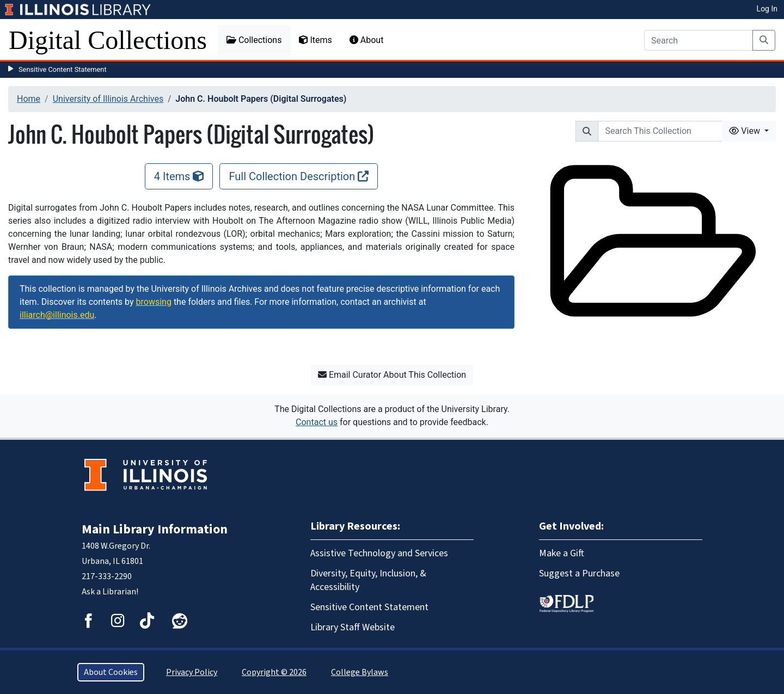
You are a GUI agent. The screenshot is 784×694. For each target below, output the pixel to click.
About (367, 40)
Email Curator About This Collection (392, 375)
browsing (154, 302)
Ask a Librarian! (110, 592)
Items (315, 40)
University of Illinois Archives (108, 99)
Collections (254, 40)
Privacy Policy (192, 672)
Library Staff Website (353, 627)
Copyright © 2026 (274, 672)
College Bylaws (360, 672)
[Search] (699, 40)
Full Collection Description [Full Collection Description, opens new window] (299, 176)
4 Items (179, 176)
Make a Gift (562, 553)
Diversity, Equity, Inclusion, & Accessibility (368, 580)
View (746, 131)
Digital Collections (108, 40)
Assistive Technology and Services (379, 553)
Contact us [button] (317, 422)
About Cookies (111, 672)
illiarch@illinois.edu (57, 315)
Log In (767, 9)
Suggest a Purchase (579, 573)
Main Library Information (155, 529)
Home (29, 99)
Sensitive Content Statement (63, 69)
